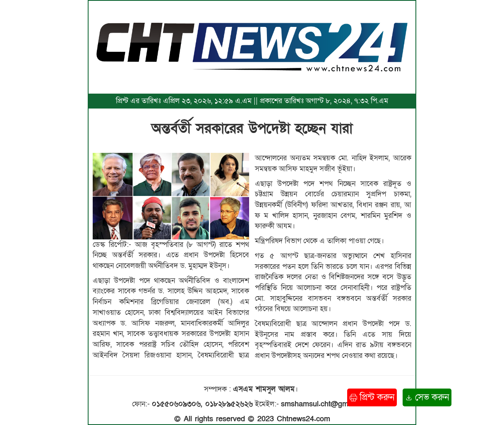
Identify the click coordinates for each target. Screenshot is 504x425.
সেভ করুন (427, 397)
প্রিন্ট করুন (372, 397)
